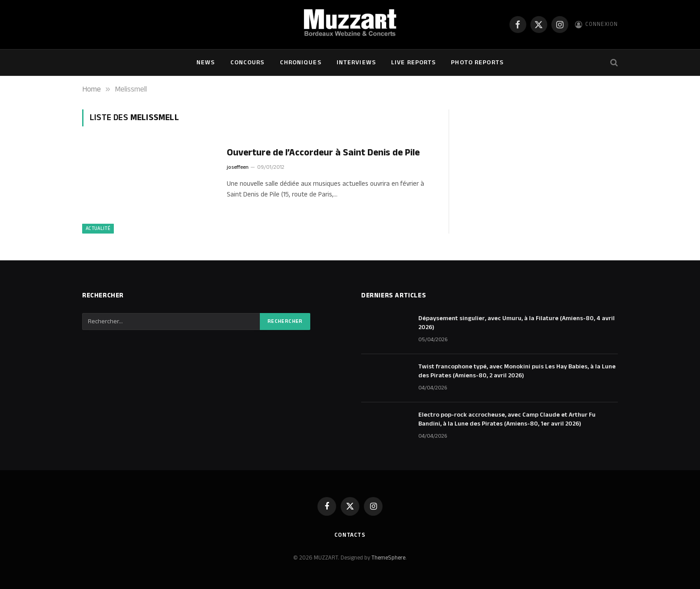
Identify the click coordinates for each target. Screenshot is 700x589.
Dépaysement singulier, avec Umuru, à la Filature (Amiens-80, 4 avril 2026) (517, 323)
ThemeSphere (388, 558)
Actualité (98, 229)
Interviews (356, 63)
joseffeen (238, 167)
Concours (248, 63)
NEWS (206, 63)
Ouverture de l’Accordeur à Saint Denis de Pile (323, 153)
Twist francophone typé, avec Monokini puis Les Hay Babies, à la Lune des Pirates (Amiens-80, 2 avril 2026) (517, 371)
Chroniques (301, 63)
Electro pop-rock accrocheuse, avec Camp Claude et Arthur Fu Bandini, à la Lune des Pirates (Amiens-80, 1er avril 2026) (507, 419)
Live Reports (413, 63)
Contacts (350, 535)
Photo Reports (477, 63)
